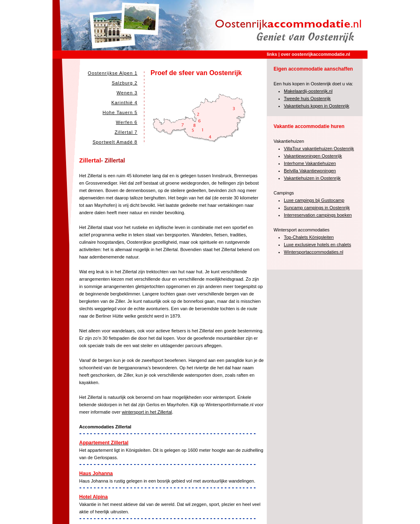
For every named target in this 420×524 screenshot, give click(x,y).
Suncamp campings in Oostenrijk (317, 208)
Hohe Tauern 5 (120, 112)
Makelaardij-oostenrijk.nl (308, 91)
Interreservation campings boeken (318, 215)
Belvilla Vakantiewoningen (310, 171)
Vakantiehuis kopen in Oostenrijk (316, 106)
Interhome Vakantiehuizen (310, 163)
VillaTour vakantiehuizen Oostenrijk (319, 149)
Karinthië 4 (124, 103)
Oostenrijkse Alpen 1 (113, 73)
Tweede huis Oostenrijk (307, 98)
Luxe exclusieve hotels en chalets (317, 245)
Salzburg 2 (124, 83)
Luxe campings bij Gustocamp (314, 200)
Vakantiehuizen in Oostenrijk (312, 178)
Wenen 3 (127, 93)
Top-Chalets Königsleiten (309, 237)
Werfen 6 (127, 122)
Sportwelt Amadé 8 (115, 142)
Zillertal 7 (126, 132)
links (272, 54)
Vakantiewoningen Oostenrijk (313, 156)
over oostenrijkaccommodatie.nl (316, 54)
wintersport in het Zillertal (147, 412)
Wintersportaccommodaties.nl (314, 252)
